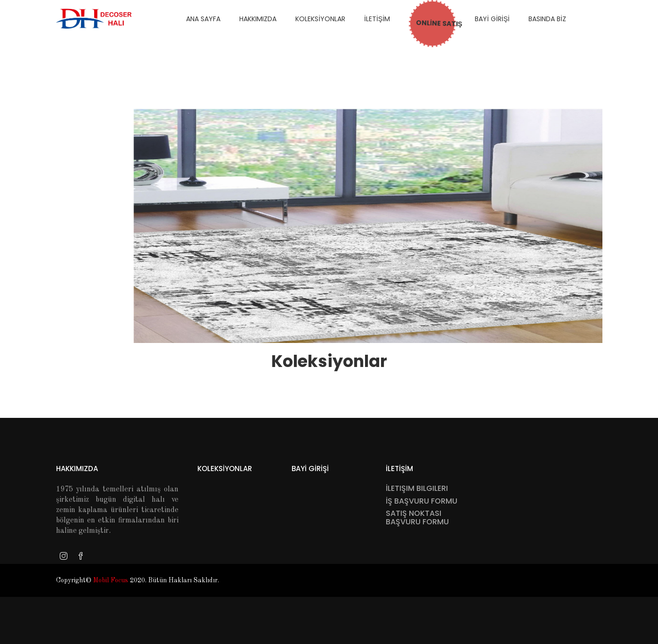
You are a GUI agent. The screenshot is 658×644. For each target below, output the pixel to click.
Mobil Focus (111, 580)
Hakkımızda (77, 469)
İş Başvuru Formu (422, 501)
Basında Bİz (547, 19)
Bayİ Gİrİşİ (492, 19)
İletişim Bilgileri (417, 488)
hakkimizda (258, 19)
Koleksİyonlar (320, 19)
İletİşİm (377, 19)
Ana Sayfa (203, 19)
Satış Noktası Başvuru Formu (417, 518)
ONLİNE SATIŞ (430, 22)
